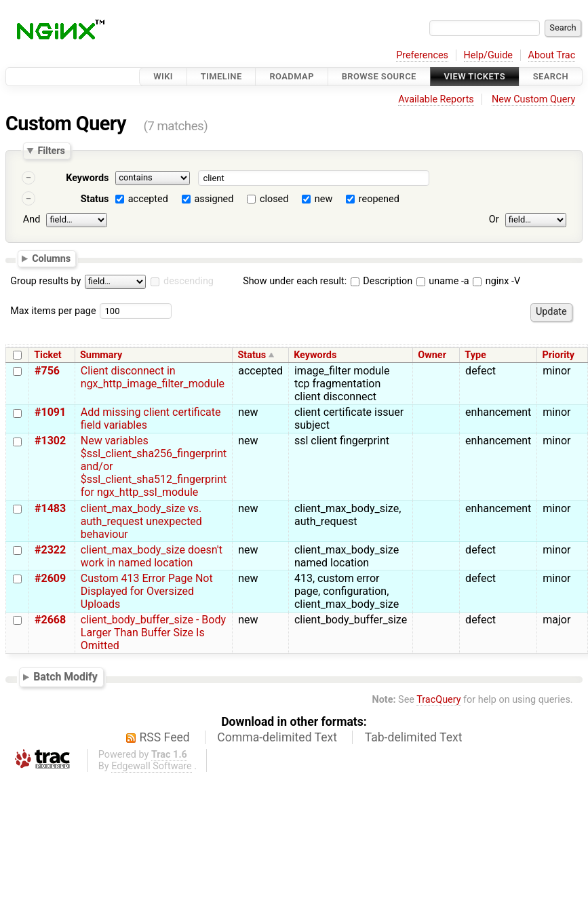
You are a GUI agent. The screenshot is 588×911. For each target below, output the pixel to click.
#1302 (50, 441)
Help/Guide (488, 55)
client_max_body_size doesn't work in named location (152, 556)
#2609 (50, 578)
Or (494, 219)
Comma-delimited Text (277, 737)
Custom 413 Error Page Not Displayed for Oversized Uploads (147, 591)
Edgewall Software (152, 766)
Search (551, 76)
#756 (47, 371)
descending (189, 281)
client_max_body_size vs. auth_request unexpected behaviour (141, 521)
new (324, 199)
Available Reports (436, 99)
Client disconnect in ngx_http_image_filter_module (153, 377)
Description (381, 281)
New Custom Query (533, 99)
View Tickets (475, 76)
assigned (214, 199)
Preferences (422, 55)
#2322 (50, 550)
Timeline (221, 76)
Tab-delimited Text (414, 737)
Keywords (87, 178)
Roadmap (292, 76)
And (32, 219)
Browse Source (379, 76)
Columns (51, 258)
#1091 (50, 412)
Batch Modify (65, 677)
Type (475, 355)
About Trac (552, 55)
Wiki (163, 76)
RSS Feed (165, 737)
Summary (101, 355)
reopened (379, 199)
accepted (148, 199)
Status (95, 199)
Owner (432, 355)
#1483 (50, 508)
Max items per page (53, 311)
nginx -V (496, 281)
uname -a (443, 281)
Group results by (45, 281)
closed (274, 199)
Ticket (47, 355)
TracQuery (438, 700)
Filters (51, 151)
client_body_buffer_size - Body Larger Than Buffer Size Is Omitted (153, 633)
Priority (558, 355)
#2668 (50, 620)
